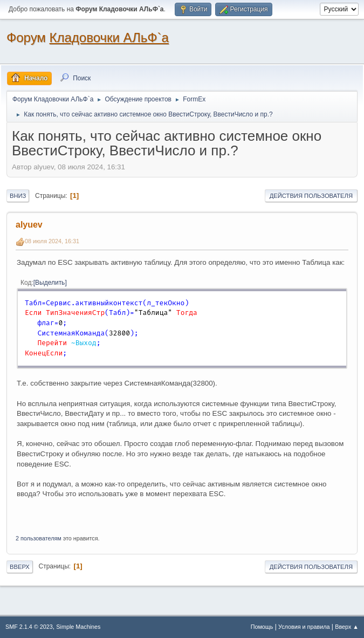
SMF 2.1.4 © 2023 (29, 627)
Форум (26, 37)
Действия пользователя (311, 196)
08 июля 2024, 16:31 (52, 241)
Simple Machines (78, 627)
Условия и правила (304, 627)
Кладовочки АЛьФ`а (109, 37)
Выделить (50, 283)
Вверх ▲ (347, 627)
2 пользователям (39, 538)
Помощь (262, 627)
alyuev (29, 225)
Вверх (20, 567)
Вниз (18, 196)
